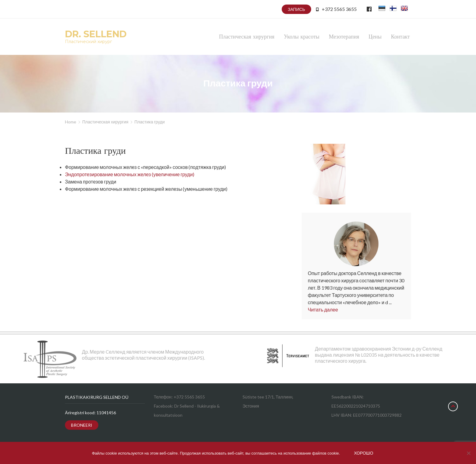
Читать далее (323, 309)
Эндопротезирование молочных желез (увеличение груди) (130, 174)
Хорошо (364, 453)
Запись (296, 9)
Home (71, 122)
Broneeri (82, 425)
